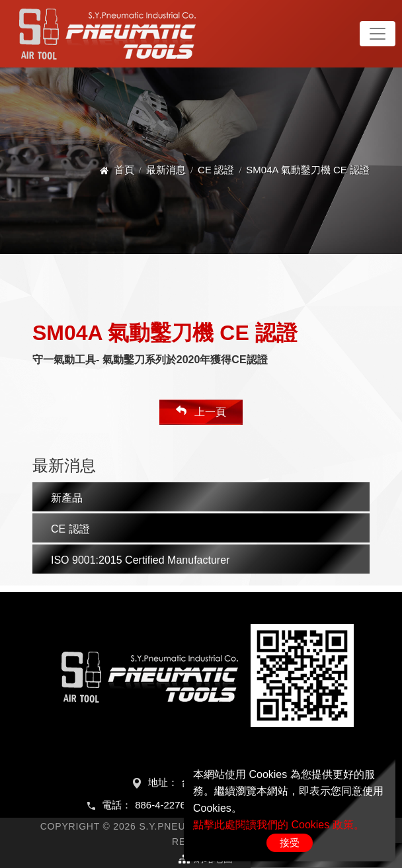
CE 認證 (216, 170)
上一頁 (201, 411)
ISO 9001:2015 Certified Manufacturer (140, 560)
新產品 (67, 498)
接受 (290, 843)
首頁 (124, 170)
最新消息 (166, 170)
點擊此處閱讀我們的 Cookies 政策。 (279, 825)
